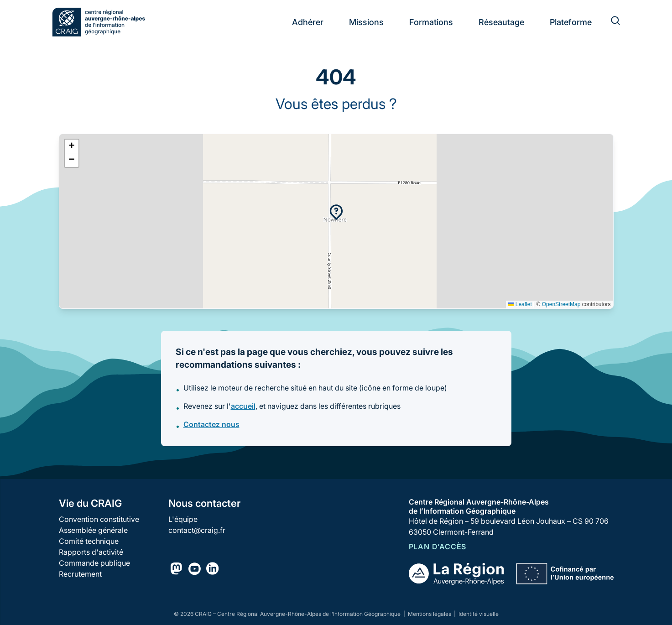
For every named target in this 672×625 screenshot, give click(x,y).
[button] (336, 212)
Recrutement (80, 574)
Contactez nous (211, 424)
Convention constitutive (99, 519)
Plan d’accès (438, 547)
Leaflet (520, 304)
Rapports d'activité (91, 552)
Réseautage (501, 22)
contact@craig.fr (197, 530)
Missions (366, 22)
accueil (243, 406)
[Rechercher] (610, 22)
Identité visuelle (479, 614)
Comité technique (89, 541)
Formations (431, 22)
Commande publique (94, 563)
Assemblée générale (93, 530)
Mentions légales (430, 614)
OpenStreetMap (561, 304)
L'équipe (183, 519)
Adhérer (308, 22)
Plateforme (571, 22)
